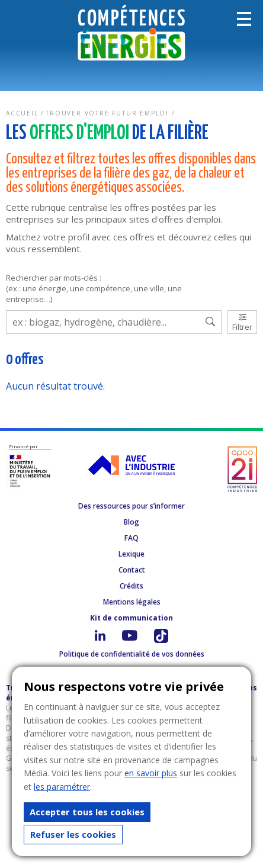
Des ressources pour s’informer (131, 506)
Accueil (22, 113)
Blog (131, 522)
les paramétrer (62, 787)
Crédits (131, 586)
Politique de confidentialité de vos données (132, 654)
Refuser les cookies (73, 834)
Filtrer (242, 323)
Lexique (131, 554)
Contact (132, 570)
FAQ (131, 538)
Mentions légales (132, 602)
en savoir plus (151, 773)
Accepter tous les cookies (87, 812)
